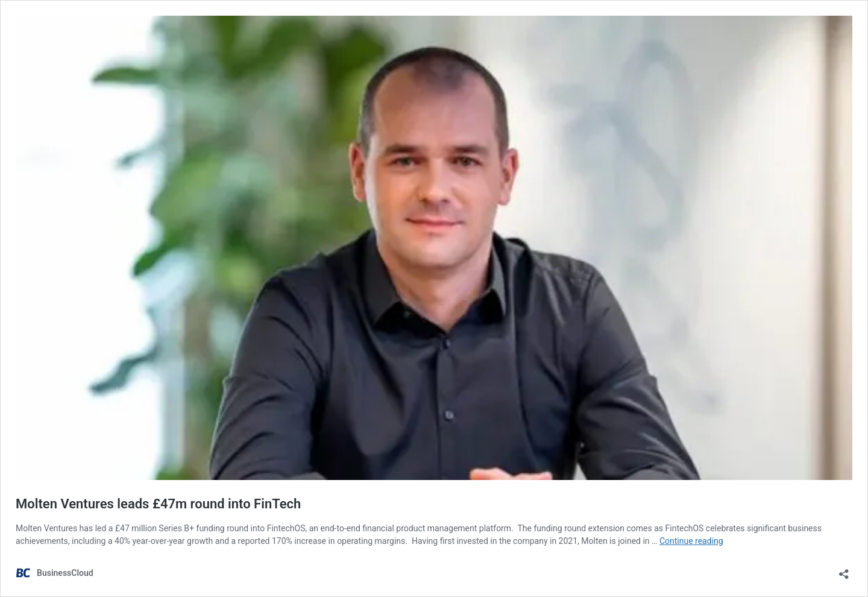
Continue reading (691, 541)
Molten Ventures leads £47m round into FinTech (158, 504)
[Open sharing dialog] (844, 570)
